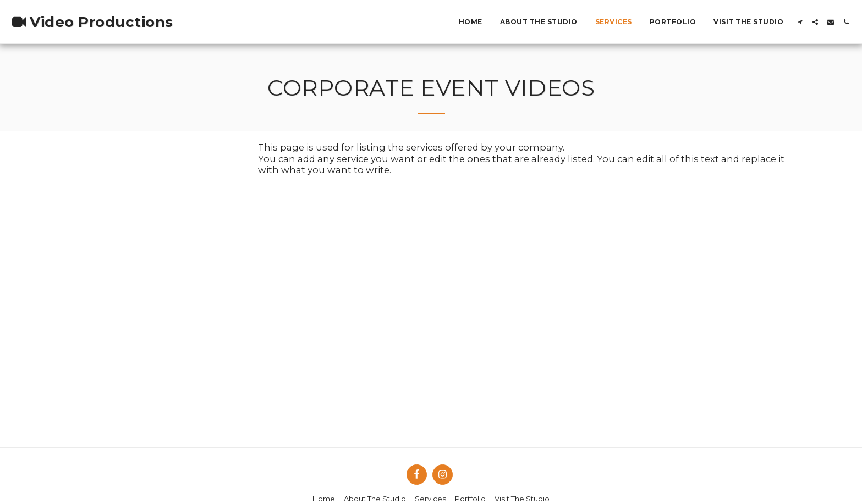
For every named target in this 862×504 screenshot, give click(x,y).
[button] (800, 22)
